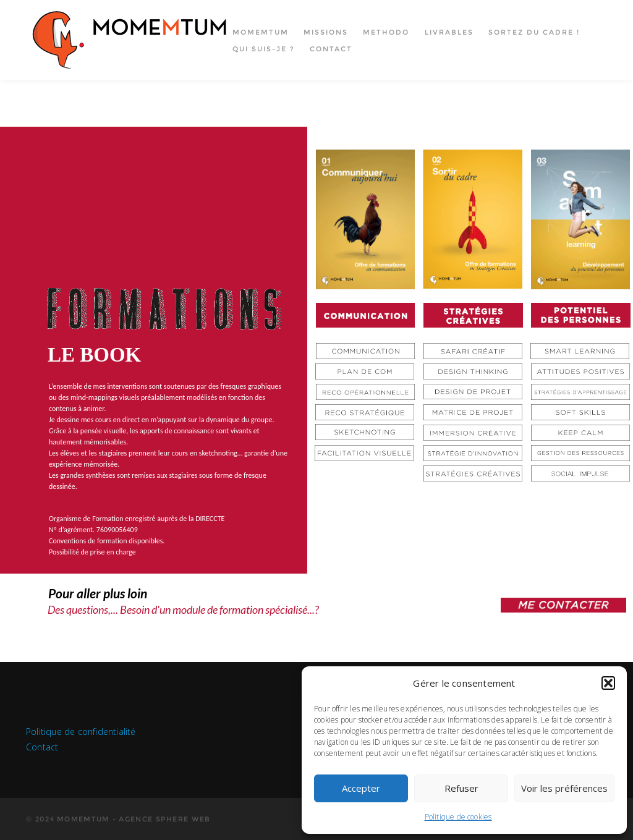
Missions (326, 32)
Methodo (386, 32)
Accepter (361, 788)
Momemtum (261, 32)
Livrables (449, 32)
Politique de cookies (458, 817)
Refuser (461, 788)
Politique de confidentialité (81, 732)
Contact (331, 49)
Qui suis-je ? (264, 49)
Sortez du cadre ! (534, 32)
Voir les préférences (564, 788)
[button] (608, 683)
